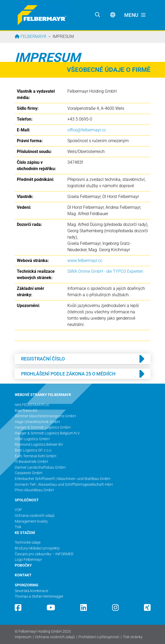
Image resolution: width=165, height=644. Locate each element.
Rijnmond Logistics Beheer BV (39, 445)
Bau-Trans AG (26, 411)
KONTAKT (23, 575)
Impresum (23, 637)
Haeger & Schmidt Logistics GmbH (43, 427)
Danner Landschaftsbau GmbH (40, 467)
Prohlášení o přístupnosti (99, 637)
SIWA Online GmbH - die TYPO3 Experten (105, 271)
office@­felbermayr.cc (87, 130)
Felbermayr (33, 36)
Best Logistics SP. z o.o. (33, 450)
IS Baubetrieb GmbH (31, 462)
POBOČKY (23, 565)
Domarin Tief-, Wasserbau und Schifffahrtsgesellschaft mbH (64, 485)
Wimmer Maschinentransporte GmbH (45, 416)
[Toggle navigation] (135, 15)
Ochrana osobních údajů (55, 637)
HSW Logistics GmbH (32, 439)
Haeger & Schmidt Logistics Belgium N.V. (47, 433)
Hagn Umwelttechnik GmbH (37, 422)
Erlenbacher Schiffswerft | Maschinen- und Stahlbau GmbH (62, 479)
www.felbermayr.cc (85, 261)
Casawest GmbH (29, 473)
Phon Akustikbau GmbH (34, 490)
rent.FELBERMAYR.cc (32, 405)
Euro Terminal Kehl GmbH (36, 456)
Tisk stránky (133, 637)
